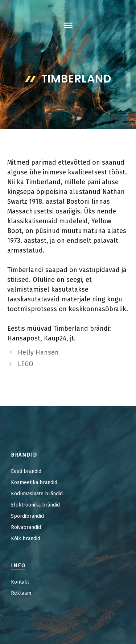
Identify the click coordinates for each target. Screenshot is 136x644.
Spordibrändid (27, 516)
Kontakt (20, 582)
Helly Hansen (38, 352)
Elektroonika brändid (35, 505)
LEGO (26, 364)
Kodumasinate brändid (37, 494)
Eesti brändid (26, 471)
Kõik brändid (26, 539)
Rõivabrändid (26, 527)
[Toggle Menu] (68, 25)
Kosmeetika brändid (34, 482)
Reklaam (21, 593)
